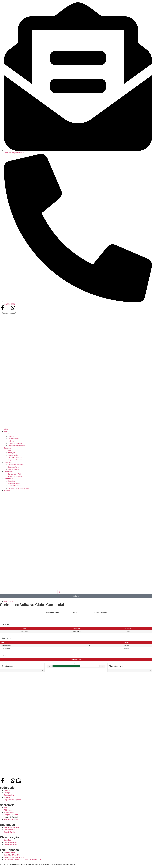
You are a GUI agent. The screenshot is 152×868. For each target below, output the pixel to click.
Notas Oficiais (13, 455)
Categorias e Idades (15, 458)
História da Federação (15, 443)
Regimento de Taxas (15, 460)
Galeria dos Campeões (16, 465)
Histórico (11, 441)
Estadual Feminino (14, 484)
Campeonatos (9, 472)
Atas (9, 450)
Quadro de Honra (14, 439)
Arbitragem (12, 453)
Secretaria (7, 448)
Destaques (8, 462)
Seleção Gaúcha (13, 469)
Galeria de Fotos (14, 467)
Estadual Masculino (15, 486)
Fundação (11, 436)
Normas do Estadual (15, 476)
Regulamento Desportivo (16, 446)
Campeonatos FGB (14, 474)
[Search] (2, 317)
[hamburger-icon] (2, 427)
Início (6, 429)
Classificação (9, 479)
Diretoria (11, 434)
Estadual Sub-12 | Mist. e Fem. (18, 488)
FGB (5, 432)
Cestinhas (11, 481)
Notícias (7, 491)
